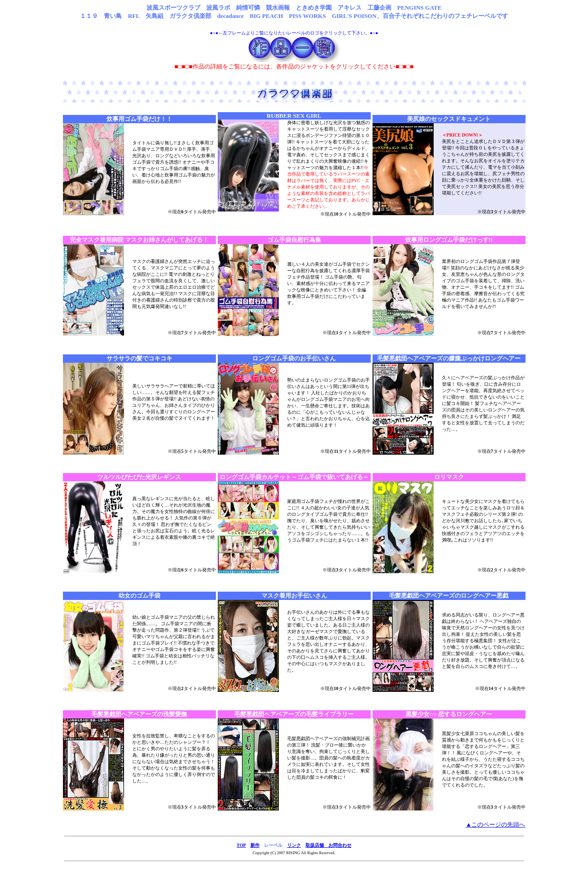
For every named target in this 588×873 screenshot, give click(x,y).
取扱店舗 (317, 845)
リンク (294, 845)
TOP (241, 845)
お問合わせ (340, 845)
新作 (255, 845)
